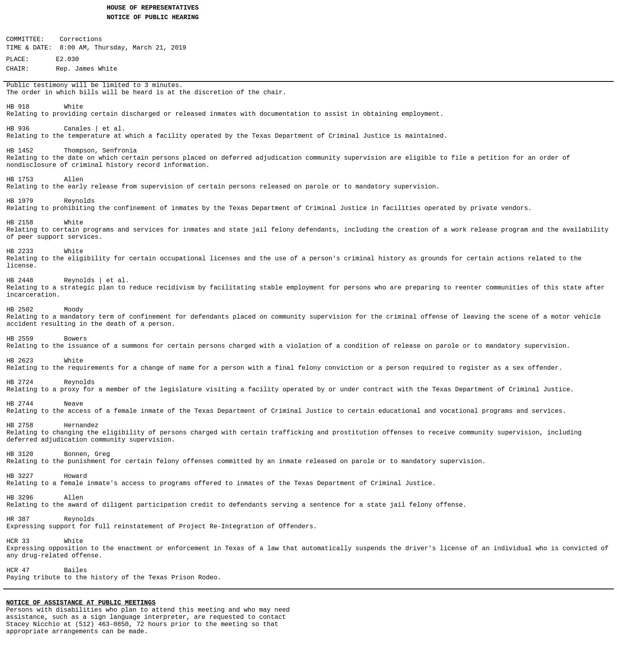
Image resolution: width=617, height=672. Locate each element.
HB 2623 (20, 361)
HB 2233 (20, 252)
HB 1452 (20, 151)
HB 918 (18, 107)
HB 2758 (20, 426)
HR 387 (18, 519)
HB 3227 (20, 476)
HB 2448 (20, 281)
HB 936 (18, 129)
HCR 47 (18, 571)
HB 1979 (20, 201)
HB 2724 (20, 383)
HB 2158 (20, 223)
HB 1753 (20, 180)
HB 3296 (20, 498)
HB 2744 (20, 404)
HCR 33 (18, 541)
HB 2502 (20, 310)
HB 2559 (20, 339)
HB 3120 (20, 454)
